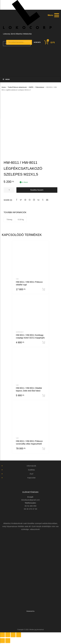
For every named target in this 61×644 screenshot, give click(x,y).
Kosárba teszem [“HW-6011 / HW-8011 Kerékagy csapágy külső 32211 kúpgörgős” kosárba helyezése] (44, 343)
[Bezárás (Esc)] (2, 635)
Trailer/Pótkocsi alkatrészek (17, 87)
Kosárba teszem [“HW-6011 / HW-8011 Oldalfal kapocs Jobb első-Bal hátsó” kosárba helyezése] (44, 396)
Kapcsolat (31, 478)
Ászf (31, 474)
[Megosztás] (8, 635)
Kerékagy (20, 332)
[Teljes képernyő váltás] (13, 635)
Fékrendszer (40, 87)
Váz (17, 279)
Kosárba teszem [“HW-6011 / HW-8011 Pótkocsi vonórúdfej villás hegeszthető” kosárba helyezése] (44, 449)
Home (4, 87)
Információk (31, 466)
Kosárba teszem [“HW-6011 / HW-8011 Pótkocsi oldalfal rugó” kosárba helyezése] (44, 289)
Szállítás (31, 470)
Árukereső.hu (30, 611)
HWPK (31, 87)
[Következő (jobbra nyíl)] (8, 641)
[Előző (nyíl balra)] (2, 641)
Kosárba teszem (37, 190)
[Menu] (53, 15)
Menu (6, 79)
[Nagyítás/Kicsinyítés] (19, 635)
